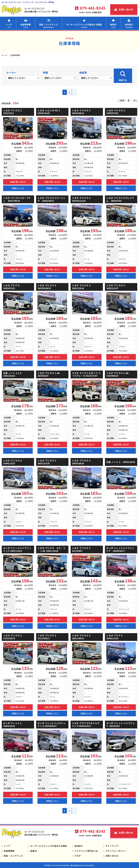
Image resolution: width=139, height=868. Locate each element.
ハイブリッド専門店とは (86, 851)
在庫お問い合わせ (18, 182)
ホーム (4, 55)
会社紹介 (129, 26)
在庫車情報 (26, 26)
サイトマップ (112, 846)
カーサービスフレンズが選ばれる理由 (84, 26)
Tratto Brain (88, 865)
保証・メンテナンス (49, 26)
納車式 (113, 26)
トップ (9, 26)
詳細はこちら (18, 188)
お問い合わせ (126, 9)
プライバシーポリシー (116, 851)
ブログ (78, 856)
